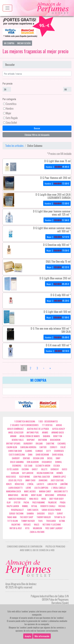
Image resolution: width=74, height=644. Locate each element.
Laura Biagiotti (16, 488)
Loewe (28, 488)
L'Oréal (30, 484)
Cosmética (11, 104)
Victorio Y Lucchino (52, 525)
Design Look (38, 458)
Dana (30, 455)
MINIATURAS (13, 495)
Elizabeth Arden (43, 466)
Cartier (43, 447)
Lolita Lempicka (41, 488)
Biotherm (43, 440)
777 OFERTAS (47, 425)
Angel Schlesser (16, 432)
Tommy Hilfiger (28, 521)
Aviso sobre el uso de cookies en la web (37, 550)
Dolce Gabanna (17, 462)
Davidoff (16, 458)
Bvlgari (39, 444)
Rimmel (25, 506)
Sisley (51, 514)
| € (57, 167)
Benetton (58, 436)
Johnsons (43, 480)
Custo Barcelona (17, 455)
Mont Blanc (37, 495)
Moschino (50, 495)
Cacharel (62, 444)
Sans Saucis (33, 510)
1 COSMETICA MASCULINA (25, 421)
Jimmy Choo (30, 480)
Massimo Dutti (61, 491)
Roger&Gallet (18, 510)
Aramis (45, 432)
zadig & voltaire (37, 532)
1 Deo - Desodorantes (48, 421)
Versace (27, 525)
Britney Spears (13, 444)
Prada (63, 502)
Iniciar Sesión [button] (24, 43)
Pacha (26, 502)
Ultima (62, 521)
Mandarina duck (14, 491)
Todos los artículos (14, 146)
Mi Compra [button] (9, 43)
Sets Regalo (12, 118)
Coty (48, 451)
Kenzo (9, 484)
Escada (57, 466)
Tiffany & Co (60, 517)
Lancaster (52, 484)
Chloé (63, 447)
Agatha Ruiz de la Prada (38, 429)
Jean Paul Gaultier (42, 477)
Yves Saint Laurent (54, 528)
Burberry (28, 444)
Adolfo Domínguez (16, 429)
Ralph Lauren (13, 506)
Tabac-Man (12, 517)
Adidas (59, 425)
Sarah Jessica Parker (51, 510)
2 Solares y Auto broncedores (24, 425)
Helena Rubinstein (45, 473)
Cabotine (50, 444)
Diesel (50, 458)
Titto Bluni (13, 521)
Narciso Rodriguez (17, 499)
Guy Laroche (28, 473)
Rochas (62, 506)
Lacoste (40, 484)
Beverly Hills (18, 440)
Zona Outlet (11, 123)
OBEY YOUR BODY (56, 499)
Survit (60, 514)
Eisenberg (17, 466)
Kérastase (19, 484)
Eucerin (25, 469)
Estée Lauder (13, 469)
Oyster (17, 502)
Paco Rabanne (39, 502)
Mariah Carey (45, 491)
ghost (35, 469)
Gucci (64, 469)
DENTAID (26, 458)
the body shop (26, 517)
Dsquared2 (47, 462)
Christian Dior (15, 451)
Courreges (59, 451)
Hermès (60, 473)
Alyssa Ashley (59, 429)
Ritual (34, 506)
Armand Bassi (58, 432)
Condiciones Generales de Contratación (25, 546)
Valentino (16, 525)
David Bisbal (58, 455)
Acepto (28, 636)
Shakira (30, 514)
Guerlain (15, 473)
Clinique (39, 451)
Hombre (10, 108)
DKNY (58, 458)
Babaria (47, 436)
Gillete (44, 469)
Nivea (44, 499)
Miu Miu (25, 495)
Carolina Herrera (28, 447)
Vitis (27, 528)
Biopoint (31, 440)
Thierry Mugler (44, 517)
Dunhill (59, 462)
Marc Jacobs (30, 491)
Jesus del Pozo (15, 480)
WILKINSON (37, 528)
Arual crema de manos (30, 436)
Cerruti (54, 447)
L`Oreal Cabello (58, 488)
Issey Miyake (25, 477)
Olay (9, 502)
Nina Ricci (34, 499)
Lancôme (64, 484)
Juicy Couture (57, 480)
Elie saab (28, 466)
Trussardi (51, 521)
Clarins (29, 451)
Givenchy (55, 469)
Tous (40, 521)
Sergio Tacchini (16, 514)
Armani (13, 436)
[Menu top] (7, 8)
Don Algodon (33, 462)
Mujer (9, 113)
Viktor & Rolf (16, 528)
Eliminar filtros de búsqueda (37, 135)
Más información (42, 636)
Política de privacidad (55, 546)
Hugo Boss (11, 477)
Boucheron (55, 440)
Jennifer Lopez (60, 477)
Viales (37, 525)
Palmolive (52, 502)
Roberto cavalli (48, 506)
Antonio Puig (33, 432)
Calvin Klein (12, 447)
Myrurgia (62, 495)
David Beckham (42, 455)
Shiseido (41, 514)
